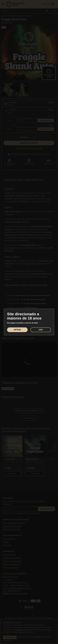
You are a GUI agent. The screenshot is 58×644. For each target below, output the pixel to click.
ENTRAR (17, 330)
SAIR (41, 330)
